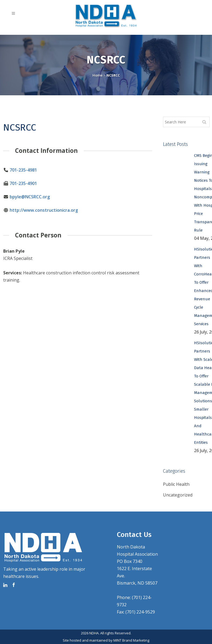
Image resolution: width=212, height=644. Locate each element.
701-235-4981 (23, 170)
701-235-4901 (23, 183)
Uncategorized (178, 495)
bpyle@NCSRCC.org (29, 197)
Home (98, 75)
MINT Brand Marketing (131, 640)
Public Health (176, 484)
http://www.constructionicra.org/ (44, 210)
